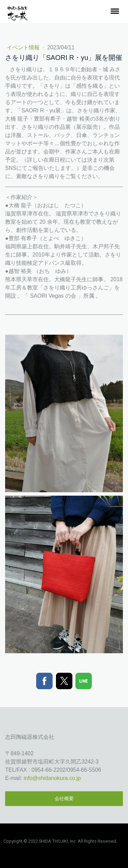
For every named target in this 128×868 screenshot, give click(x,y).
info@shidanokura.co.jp (52, 778)
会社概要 (64, 798)
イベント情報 (24, 47)
